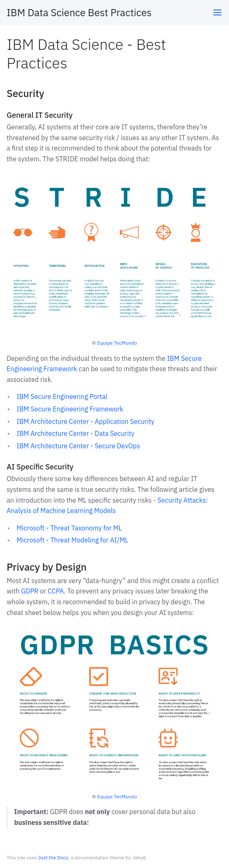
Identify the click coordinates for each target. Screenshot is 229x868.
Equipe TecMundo (117, 343)
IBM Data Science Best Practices (79, 12)
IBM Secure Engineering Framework (70, 409)
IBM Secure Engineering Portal (62, 396)
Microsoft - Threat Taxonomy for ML (69, 528)
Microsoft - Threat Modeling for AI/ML (72, 540)
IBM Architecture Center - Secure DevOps (78, 446)
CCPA (56, 591)
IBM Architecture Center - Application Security (85, 421)
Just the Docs (53, 857)
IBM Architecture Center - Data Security (76, 433)
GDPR (30, 591)
